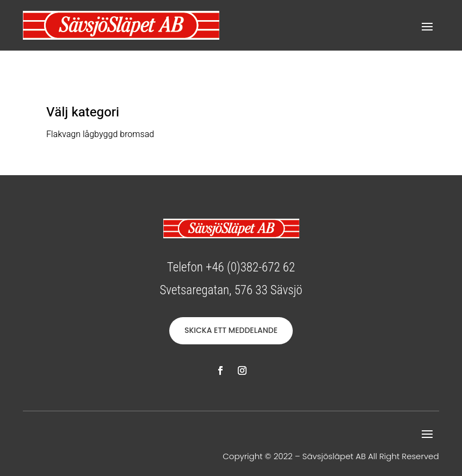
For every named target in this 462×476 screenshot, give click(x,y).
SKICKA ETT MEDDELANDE (231, 330)
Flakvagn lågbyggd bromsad (100, 134)
